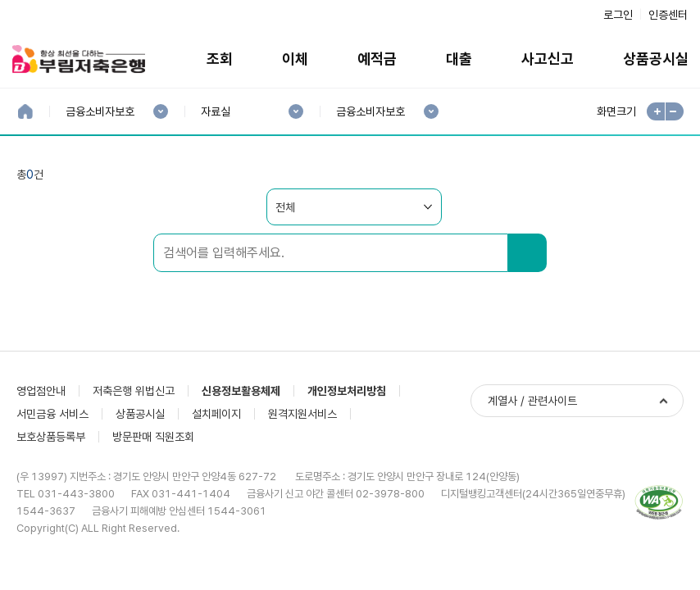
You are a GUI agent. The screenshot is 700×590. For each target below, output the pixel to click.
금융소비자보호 (100, 112)
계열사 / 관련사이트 (532, 401)
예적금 (377, 59)
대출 (459, 59)
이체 (295, 59)
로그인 (618, 15)
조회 (220, 59)
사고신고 (548, 59)
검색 (527, 253)
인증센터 (668, 15)
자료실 (215, 112)
